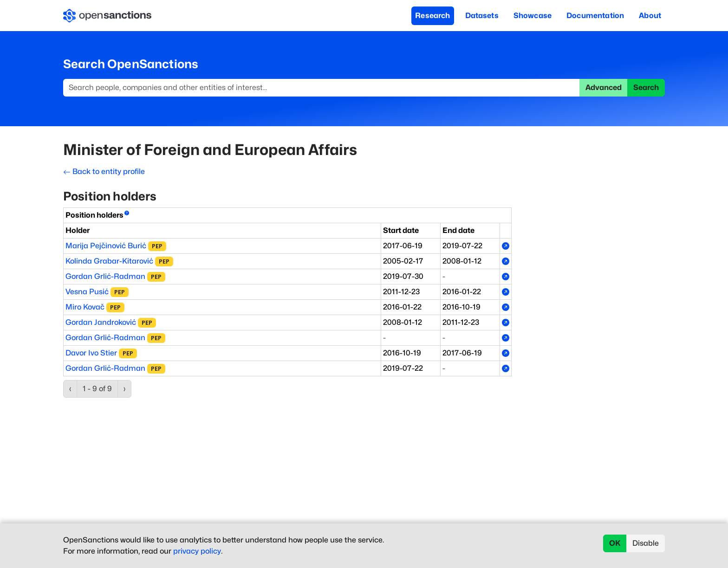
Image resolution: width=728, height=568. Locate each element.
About (650, 16)
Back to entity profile (104, 171)
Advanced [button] (604, 87)
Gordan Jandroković (101, 322)
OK (615, 543)
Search (646, 87)
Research (432, 16)
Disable (646, 543)
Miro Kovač (85, 307)
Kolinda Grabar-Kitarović (109, 261)
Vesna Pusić (87, 292)
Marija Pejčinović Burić (106, 246)
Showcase (533, 16)
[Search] (322, 88)
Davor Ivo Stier (91, 353)
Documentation (595, 16)
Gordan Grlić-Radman (105, 276)
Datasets (482, 16)
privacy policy (197, 551)
